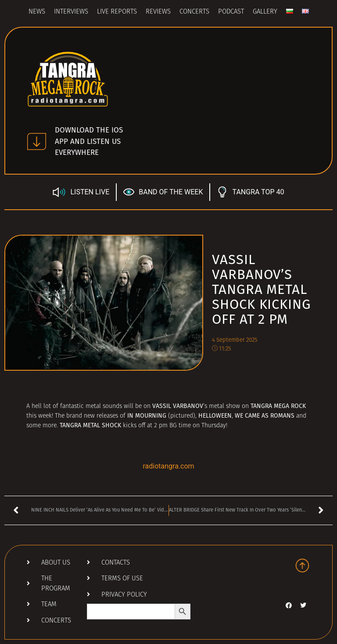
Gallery (265, 12)
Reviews (158, 12)
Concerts (194, 12)
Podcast (231, 12)
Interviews (71, 12)
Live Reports (117, 12)
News (37, 12)
